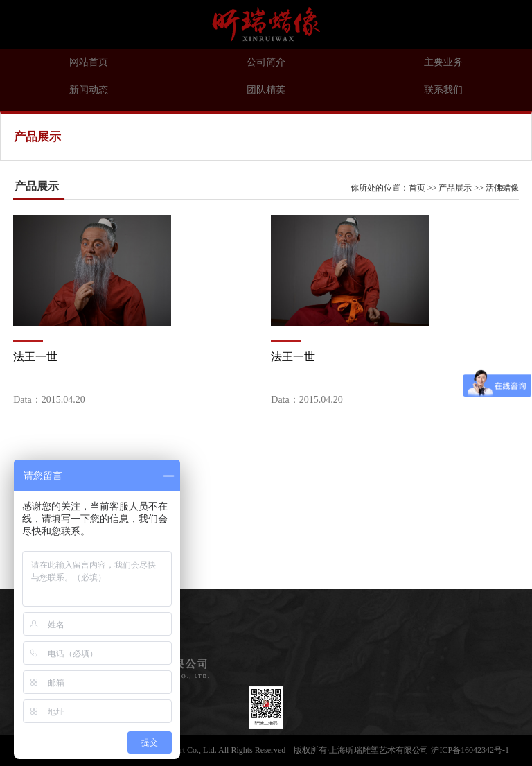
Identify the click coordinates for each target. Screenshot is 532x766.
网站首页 (89, 62)
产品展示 (455, 188)
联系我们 (443, 90)
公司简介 (266, 62)
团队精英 (266, 90)
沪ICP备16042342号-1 (470, 750)
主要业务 (443, 62)
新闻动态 (89, 90)
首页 (417, 188)
